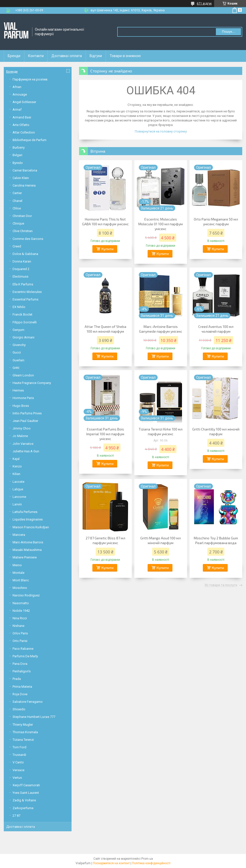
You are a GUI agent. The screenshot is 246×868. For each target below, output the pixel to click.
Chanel (17, 201)
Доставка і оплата (67, 56)
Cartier (17, 193)
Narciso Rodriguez (26, 595)
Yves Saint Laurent (26, 793)
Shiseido (19, 709)
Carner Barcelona (25, 170)
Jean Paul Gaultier (25, 421)
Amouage (20, 94)
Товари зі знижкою (125, 56)
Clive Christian (23, 231)
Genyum (18, 330)
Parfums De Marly (25, 656)
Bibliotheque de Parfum (29, 140)
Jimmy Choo (22, 428)
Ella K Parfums (23, 284)
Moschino (20, 588)
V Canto (18, 762)
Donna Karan (22, 261)
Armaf (17, 110)
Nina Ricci (20, 618)
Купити (107, 249)
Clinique (18, 223)
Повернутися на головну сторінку (161, 131)
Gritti (16, 368)
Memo (17, 565)
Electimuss (20, 276)
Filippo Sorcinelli (25, 322)
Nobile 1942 (21, 611)
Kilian (16, 474)
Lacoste (18, 482)
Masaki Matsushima (27, 550)
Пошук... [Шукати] (228, 32)
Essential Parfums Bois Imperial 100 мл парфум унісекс (105, 434)
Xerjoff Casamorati (26, 785)
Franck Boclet (22, 314)
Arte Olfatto (21, 125)
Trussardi (19, 755)
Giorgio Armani (23, 337)
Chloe (17, 208)
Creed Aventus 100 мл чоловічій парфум (216, 329)
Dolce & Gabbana (25, 254)
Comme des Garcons (28, 239)
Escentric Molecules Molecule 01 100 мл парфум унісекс (161, 224)
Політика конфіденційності (151, 863)
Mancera (19, 535)
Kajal (16, 459)
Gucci (17, 352)
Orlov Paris (20, 633)
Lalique (18, 489)
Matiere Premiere (25, 557)
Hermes (18, 390)
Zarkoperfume (23, 808)
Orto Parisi (20, 641)
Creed (17, 246)
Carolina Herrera (24, 185)
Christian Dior (22, 216)
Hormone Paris (23, 398)
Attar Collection (24, 132)
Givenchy (19, 345)
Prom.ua (147, 859)
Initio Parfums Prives (27, 413)
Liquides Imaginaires (28, 519)
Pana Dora (20, 664)
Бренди (14, 56)
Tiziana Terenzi (23, 740)
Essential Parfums (25, 299)
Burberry (19, 147)
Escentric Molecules (27, 292)
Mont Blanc (21, 580)
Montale (18, 573)
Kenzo (17, 466)
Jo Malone (20, 436)
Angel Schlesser (24, 102)
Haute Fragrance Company (32, 383)
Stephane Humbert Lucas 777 (34, 717)
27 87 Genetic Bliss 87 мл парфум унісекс (105, 540)
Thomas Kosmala (25, 732)
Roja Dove (20, 694)
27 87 (16, 816)
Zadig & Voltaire (24, 800)
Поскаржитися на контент (111, 863)
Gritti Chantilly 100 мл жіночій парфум (216, 431)
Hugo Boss (21, 406)
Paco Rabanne (23, 649)
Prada (17, 679)
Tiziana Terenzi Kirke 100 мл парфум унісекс (161, 431)
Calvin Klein (21, 178)
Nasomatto (21, 603)
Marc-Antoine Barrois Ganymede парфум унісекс (161, 329)
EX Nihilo (19, 307)
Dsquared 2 (21, 269)
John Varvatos (23, 444)
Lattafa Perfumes (25, 512)
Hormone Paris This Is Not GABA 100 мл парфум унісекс (105, 222)
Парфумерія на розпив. (30, 79)
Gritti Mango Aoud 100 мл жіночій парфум (161, 540)
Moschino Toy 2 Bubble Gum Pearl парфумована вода (216, 540)
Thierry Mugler (23, 725)
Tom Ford (19, 747)
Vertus (17, 778)
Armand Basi (22, 117)
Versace (18, 770)
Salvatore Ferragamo (28, 702)
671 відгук (204, 4)
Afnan (17, 87)
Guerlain (18, 360)
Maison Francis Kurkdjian (31, 527)
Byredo (18, 163)
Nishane (18, 626)
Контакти (36, 56)
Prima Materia (22, 687)
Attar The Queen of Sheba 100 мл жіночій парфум (105, 329)
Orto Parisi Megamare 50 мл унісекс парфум (216, 222)
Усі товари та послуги (221, 585)
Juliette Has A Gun (26, 451)
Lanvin (17, 504)
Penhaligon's (22, 671)
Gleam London (23, 375)
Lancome (19, 497)
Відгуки (96, 56)
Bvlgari (17, 155)
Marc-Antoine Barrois (28, 542)
